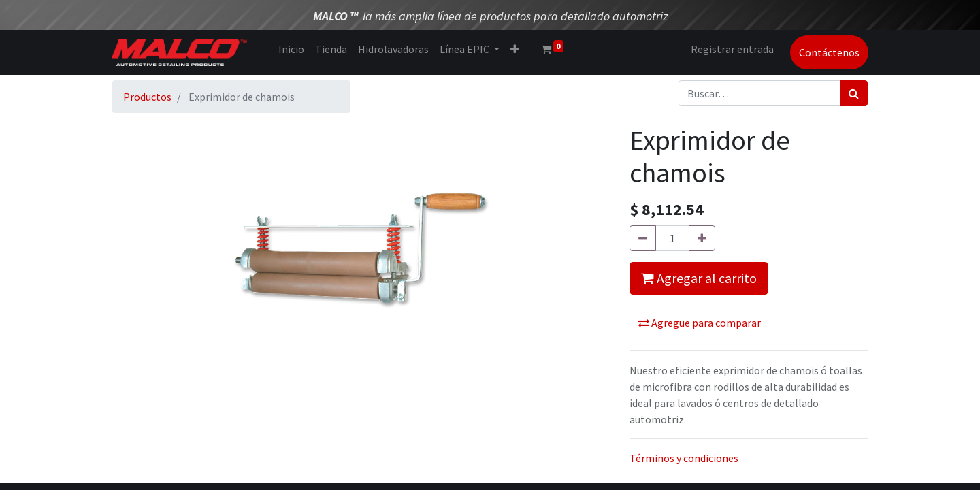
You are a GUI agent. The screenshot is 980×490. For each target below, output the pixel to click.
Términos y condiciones (684, 458)
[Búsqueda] (854, 93)
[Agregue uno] (702, 238)
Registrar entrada (732, 49)
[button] (515, 49)
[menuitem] (291, 49)
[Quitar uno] (643, 238)
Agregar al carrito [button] (699, 278)
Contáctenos (829, 52)
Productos (147, 97)
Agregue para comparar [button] (700, 323)
